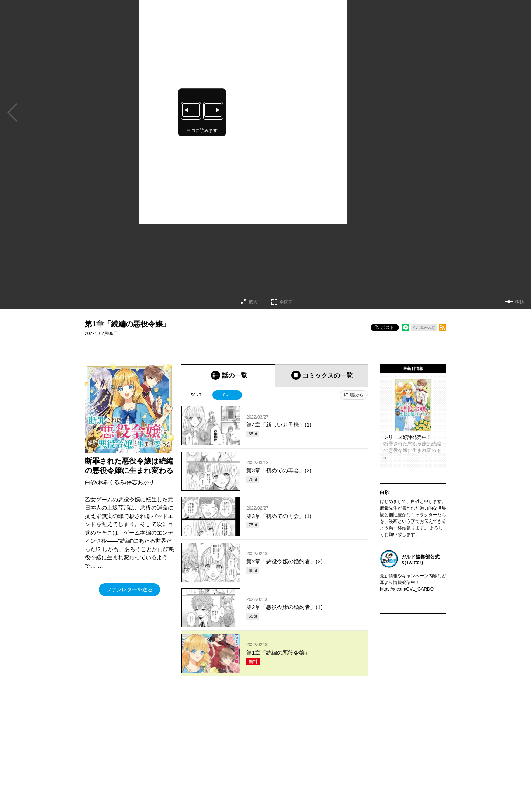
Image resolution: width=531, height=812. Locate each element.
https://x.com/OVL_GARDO (407, 589)
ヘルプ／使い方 (194, 788)
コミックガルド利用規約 (239, 788)
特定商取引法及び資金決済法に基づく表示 (310, 788)
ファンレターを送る (129, 589)
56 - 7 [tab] (196, 395)
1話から (356, 395)
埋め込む (427, 328)
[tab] (228, 376)
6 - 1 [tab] (227, 395)
